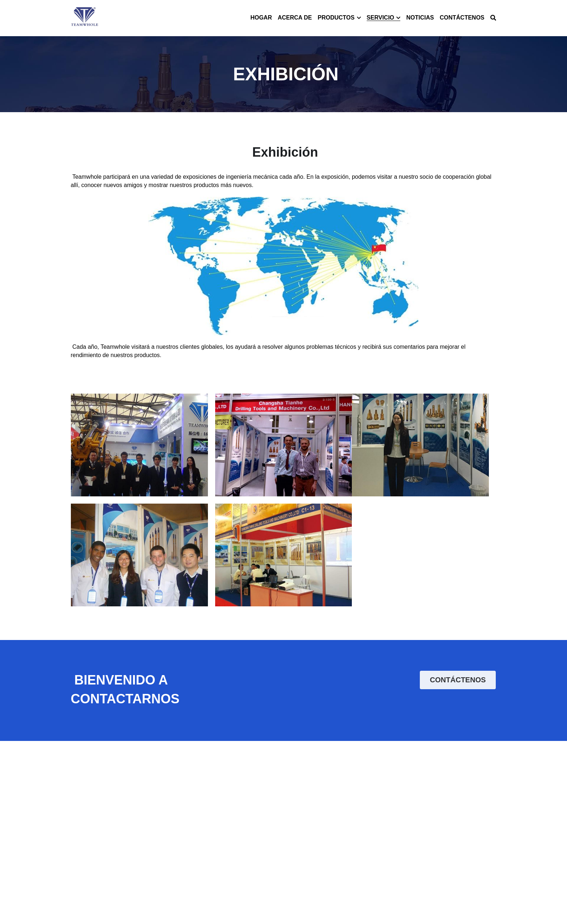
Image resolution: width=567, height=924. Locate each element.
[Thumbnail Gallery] (139, 445)
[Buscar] (493, 18)
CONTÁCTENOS (458, 680)
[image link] (85, 18)
